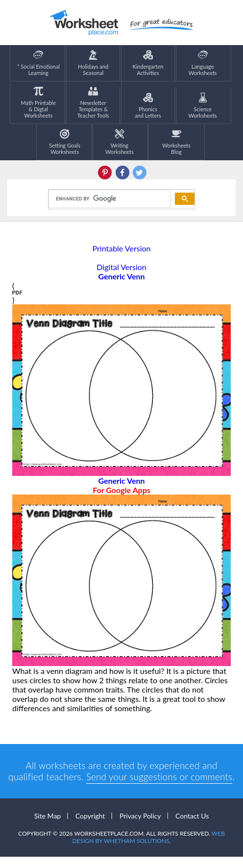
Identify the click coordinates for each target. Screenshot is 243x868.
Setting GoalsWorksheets (65, 142)
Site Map (48, 827)
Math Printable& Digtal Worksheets (38, 102)
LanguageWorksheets (203, 63)
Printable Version (122, 248)
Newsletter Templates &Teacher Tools (93, 102)
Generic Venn (121, 485)
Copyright (90, 827)
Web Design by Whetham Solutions (149, 848)
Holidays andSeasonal (93, 63)
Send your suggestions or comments (160, 777)
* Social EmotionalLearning (38, 63)
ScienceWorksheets (203, 106)
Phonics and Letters (148, 106)
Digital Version (121, 267)
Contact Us (192, 827)
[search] (109, 199)
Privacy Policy (140, 827)
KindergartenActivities (148, 63)
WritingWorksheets (120, 142)
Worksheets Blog (176, 142)
